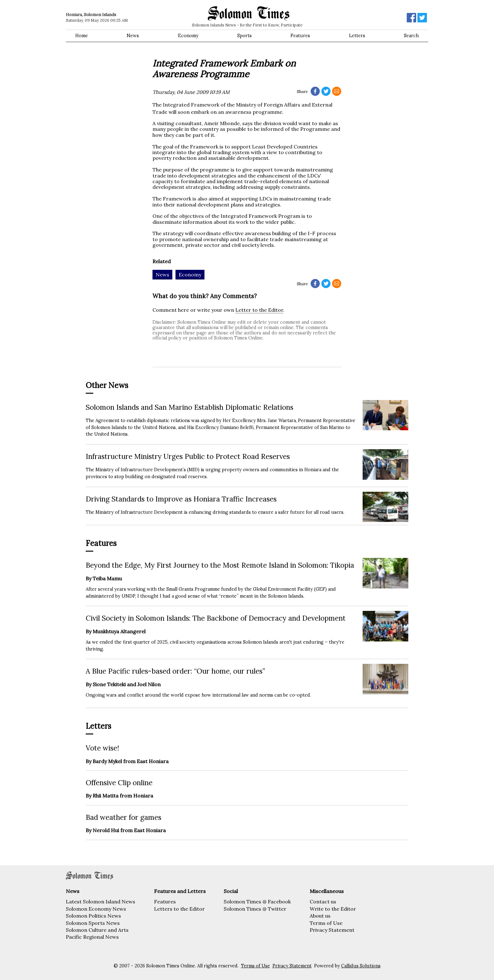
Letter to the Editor (259, 310)
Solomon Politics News (93, 916)
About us (320, 916)
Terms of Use (326, 923)
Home (82, 36)
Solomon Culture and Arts (97, 930)
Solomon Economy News (96, 909)
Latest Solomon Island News (101, 902)
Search (411, 36)
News (133, 36)
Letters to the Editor (179, 909)
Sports (244, 36)
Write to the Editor (333, 909)
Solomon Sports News (93, 923)
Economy (188, 36)
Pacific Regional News (92, 937)
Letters (357, 36)
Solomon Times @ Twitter (255, 909)
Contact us (323, 902)
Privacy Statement (332, 930)
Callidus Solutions (361, 966)
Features (300, 36)
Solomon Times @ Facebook (257, 902)
